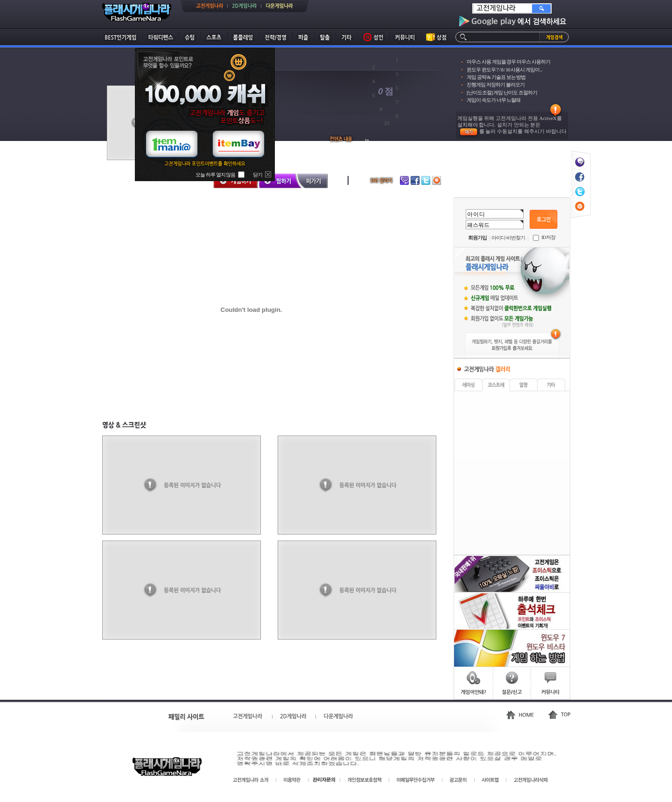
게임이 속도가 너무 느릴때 (493, 100)
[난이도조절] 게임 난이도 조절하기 (502, 92)
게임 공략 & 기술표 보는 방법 (496, 77)
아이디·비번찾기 (508, 238)
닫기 (258, 175)
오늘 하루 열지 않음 (215, 175)
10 (387, 123)
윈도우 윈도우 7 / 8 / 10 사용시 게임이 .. (504, 70)
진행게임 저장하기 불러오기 (496, 84)
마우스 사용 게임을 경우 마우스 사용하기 (508, 62)
